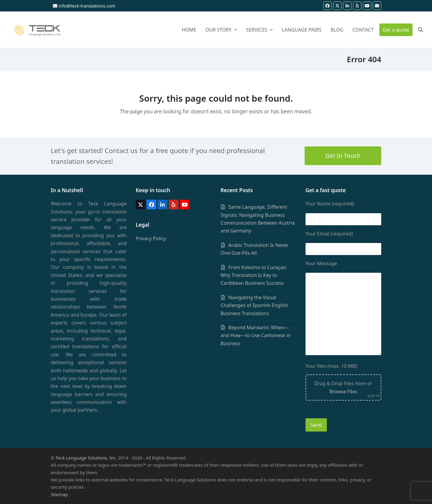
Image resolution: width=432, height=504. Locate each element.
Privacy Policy (151, 238)
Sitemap (59, 494)
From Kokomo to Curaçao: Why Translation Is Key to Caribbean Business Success (254, 275)
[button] (421, 30)
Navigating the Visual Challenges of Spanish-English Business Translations (254, 305)
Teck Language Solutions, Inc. (86, 458)
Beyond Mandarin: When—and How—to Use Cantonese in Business (256, 335)
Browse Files (343, 392)
